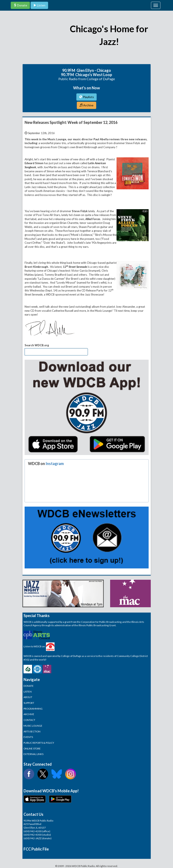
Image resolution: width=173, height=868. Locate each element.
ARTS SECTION (32, 731)
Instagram (55, 464)
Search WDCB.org (37, 345)
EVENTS (28, 737)
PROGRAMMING (33, 709)
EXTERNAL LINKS (33, 754)
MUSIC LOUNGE (33, 726)
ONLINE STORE (32, 748)
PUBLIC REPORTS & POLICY (39, 743)
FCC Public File (36, 849)
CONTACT (29, 720)
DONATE (29, 686)
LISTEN (28, 691)
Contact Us (33, 814)
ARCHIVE (29, 714)
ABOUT (28, 697)
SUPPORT (29, 703)
